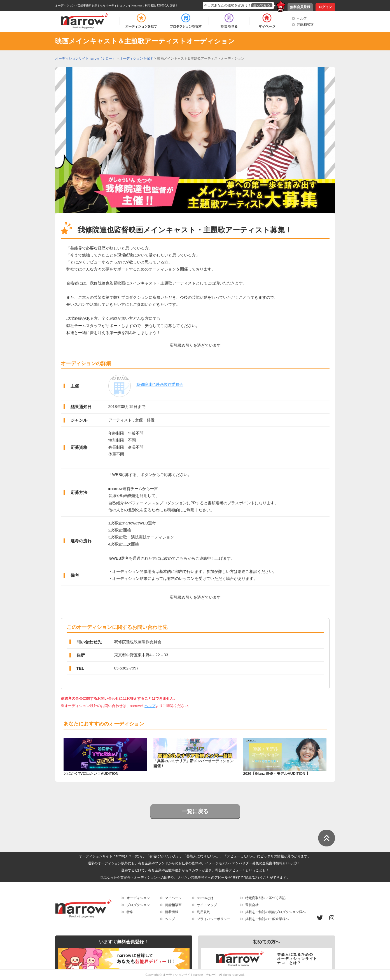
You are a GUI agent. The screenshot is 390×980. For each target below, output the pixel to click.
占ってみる (262, 5)
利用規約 (204, 912)
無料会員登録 (300, 7)
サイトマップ (207, 905)
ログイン (325, 7)
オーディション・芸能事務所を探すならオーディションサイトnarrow (99, 5)
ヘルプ (302, 18)
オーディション (138, 898)
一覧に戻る (195, 811)
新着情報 (172, 912)
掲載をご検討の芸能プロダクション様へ (275, 912)
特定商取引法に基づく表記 (265, 898)
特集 (130, 912)
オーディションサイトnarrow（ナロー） (191, 975)
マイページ (173, 898)
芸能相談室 (305, 25)
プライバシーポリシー (214, 919)
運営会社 (252, 905)
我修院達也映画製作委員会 (160, 384)
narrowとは (205, 898)
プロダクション (138, 905)
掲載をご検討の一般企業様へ (267, 919)
